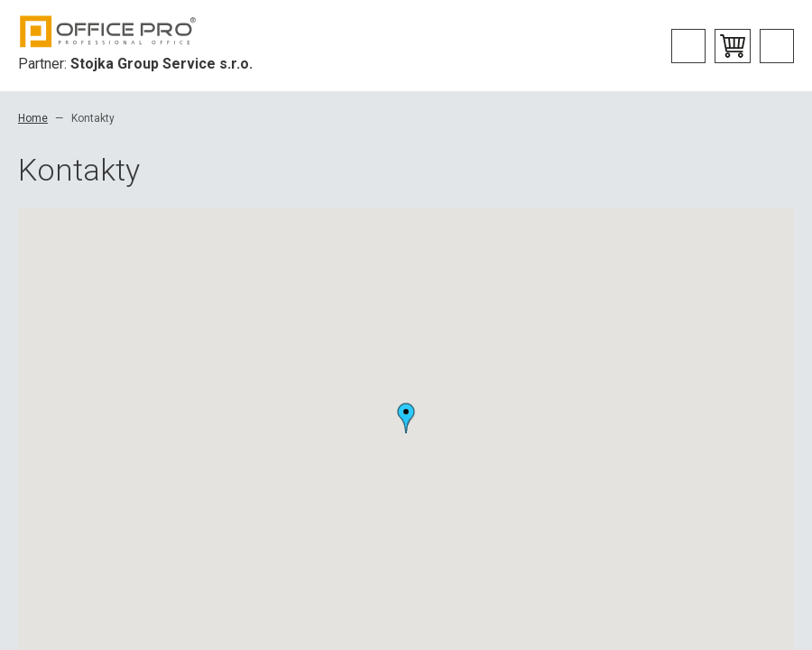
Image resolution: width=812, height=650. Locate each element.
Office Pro (108, 32)
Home (33, 118)
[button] (406, 418)
